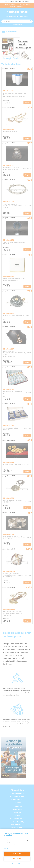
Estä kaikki (17, 859)
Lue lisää (6, 848)
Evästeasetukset (17, 864)
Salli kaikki (17, 854)
